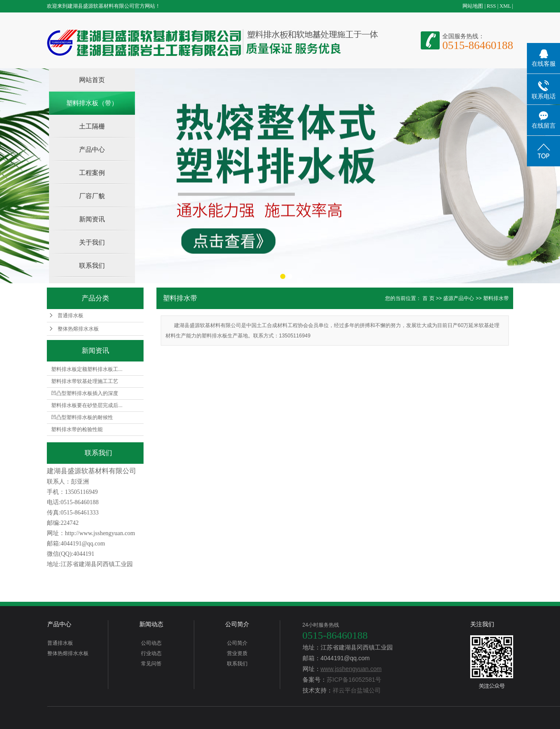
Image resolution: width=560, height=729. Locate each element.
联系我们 (92, 265)
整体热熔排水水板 (78, 329)
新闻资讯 (92, 219)
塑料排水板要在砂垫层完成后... (87, 405)
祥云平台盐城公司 (357, 690)
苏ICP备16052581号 (354, 680)
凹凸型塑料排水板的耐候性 (82, 417)
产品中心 (92, 149)
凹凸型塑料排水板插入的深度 (85, 393)
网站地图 (473, 6)
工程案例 (92, 173)
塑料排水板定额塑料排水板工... (87, 369)
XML (505, 6)
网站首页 (92, 80)
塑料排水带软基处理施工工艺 (85, 381)
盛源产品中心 (459, 298)
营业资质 (237, 653)
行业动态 (151, 653)
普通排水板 (70, 315)
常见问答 (151, 664)
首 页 (428, 298)
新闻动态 (151, 624)
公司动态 (151, 643)
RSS (491, 6)
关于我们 (92, 242)
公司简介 (237, 624)
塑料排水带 (496, 298)
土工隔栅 (92, 126)
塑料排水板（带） (92, 103)
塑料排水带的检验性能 (77, 429)
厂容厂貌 (92, 196)
